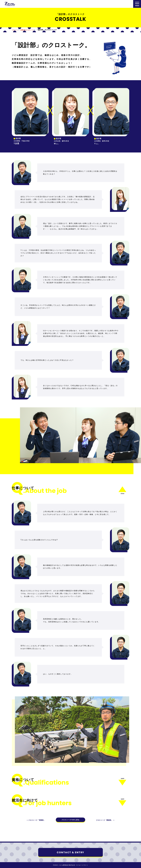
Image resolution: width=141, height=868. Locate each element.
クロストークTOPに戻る (70, 820)
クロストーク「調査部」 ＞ (104, 820)
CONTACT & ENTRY (70, 852)
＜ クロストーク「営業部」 (37, 820)
